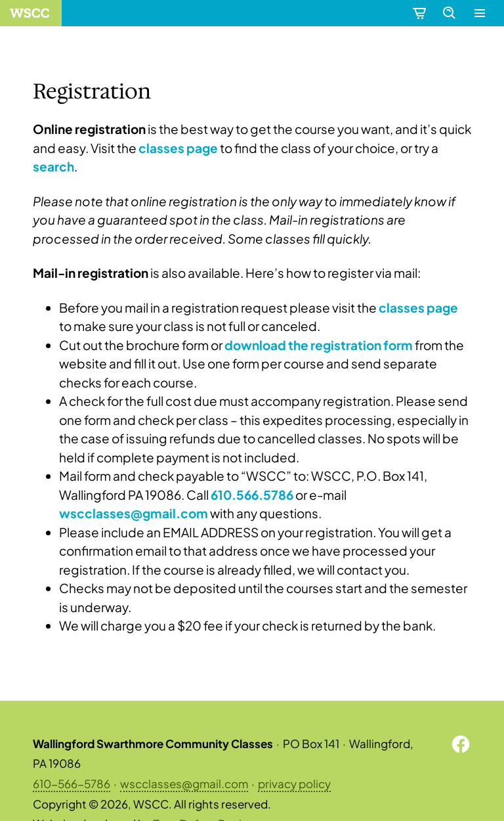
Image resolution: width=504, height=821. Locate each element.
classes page (178, 148)
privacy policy (294, 784)
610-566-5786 (72, 784)
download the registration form (319, 345)
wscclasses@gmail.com (184, 784)
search (53, 166)
